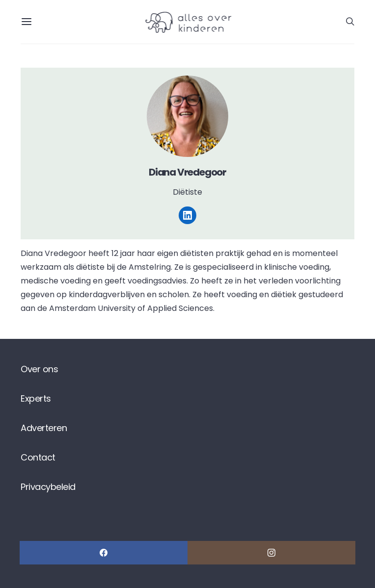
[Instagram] (271, 553)
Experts (36, 398)
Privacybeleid (48, 487)
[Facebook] (104, 553)
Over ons (39, 369)
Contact (38, 457)
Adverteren (44, 428)
